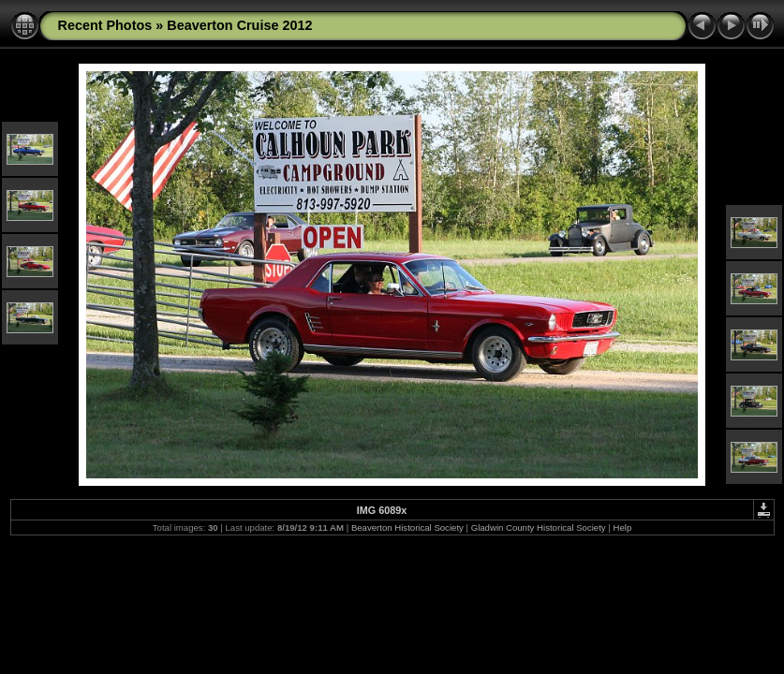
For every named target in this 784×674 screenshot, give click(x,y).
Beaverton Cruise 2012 (239, 25)
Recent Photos (105, 25)
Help (622, 527)
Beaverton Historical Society (407, 527)
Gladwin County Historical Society (539, 527)
